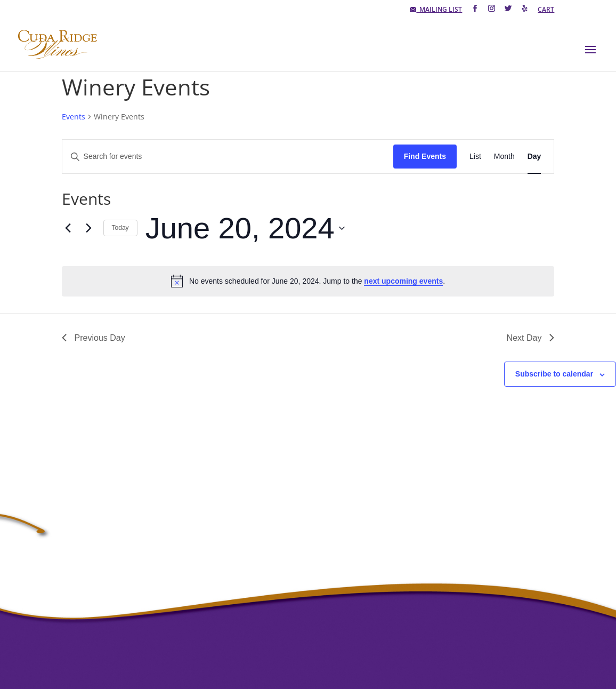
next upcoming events (403, 281)
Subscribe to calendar (554, 374)
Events (74, 117)
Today (120, 228)
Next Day (531, 338)
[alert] (308, 281)
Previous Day (94, 338)
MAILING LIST (436, 10)
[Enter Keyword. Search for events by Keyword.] (228, 157)
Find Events (425, 156)
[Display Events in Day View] (534, 157)
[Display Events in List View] (475, 157)
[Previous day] (68, 228)
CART (546, 10)
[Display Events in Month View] (504, 157)
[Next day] (89, 228)
